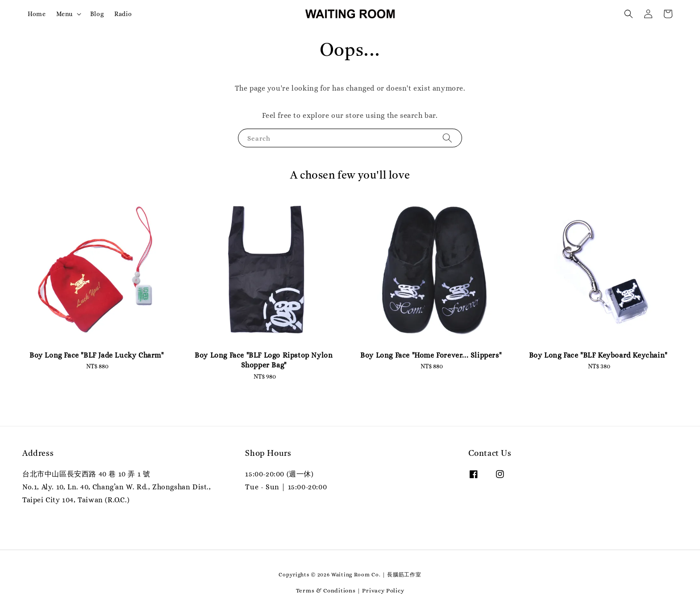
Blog (97, 14)
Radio (123, 14)
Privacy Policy (383, 590)
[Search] (447, 138)
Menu (64, 14)
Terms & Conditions (326, 590)
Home (37, 14)
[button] (629, 14)
